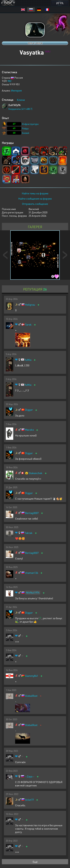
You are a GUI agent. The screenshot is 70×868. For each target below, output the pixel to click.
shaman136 (32, 573)
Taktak (29, 533)
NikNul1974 (33, 592)
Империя (16, 90)
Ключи (21, 100)
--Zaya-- (29, 776)
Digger (29, 410)
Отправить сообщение (35, 204)
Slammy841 (32, 676)
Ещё (35, 862)
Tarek (28, 325)
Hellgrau (30, 305)
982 (9, 81)
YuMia (28, 360)
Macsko (29, 430)
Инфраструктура (30, 124)
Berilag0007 (32, 513)
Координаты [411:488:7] (20, 109)
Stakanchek (36, 473)
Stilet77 (29, 800)
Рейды (25, 128)
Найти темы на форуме (35, 193)
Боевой (25, 133)
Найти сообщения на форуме (35, 198)
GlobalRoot (31, 696)
